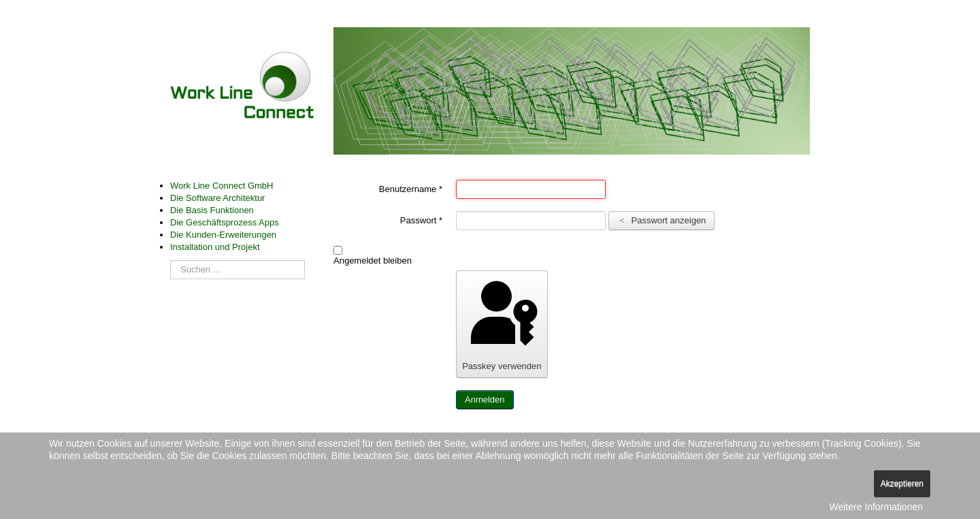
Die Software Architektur (217, 198)
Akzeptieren (902, 484)
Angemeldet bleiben (373, 261)
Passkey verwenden (502, 324)
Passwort (421, 220)
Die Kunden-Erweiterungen (223, 235)
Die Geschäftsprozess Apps (225, 222)
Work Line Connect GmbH (222, 186)
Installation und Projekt (215, 247)
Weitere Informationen (876, 507)
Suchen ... (170, 254)
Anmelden (485, 399)
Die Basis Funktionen (212, 210)
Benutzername (411, 189)
